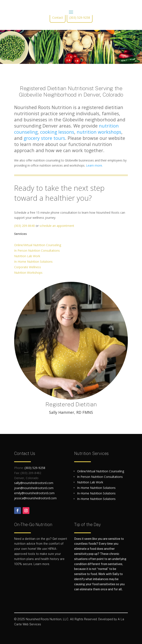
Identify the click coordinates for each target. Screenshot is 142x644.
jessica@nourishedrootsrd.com (35, 498)
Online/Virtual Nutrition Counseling (38, 245)
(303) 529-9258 (80, 18)
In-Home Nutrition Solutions (33, 262)
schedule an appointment (57, 226)
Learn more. (94, 165)
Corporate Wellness (28, 267)
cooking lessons (57, 132)
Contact (58, 18)
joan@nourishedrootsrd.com (34, 488)
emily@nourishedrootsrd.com (34, 493)
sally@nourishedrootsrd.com (34, 483)
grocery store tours (44, 138)
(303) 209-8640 (25, 226)
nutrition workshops (99, 132)
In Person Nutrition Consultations (37, 250)
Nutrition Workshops (28, 273)
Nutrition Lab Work (27, 256)
